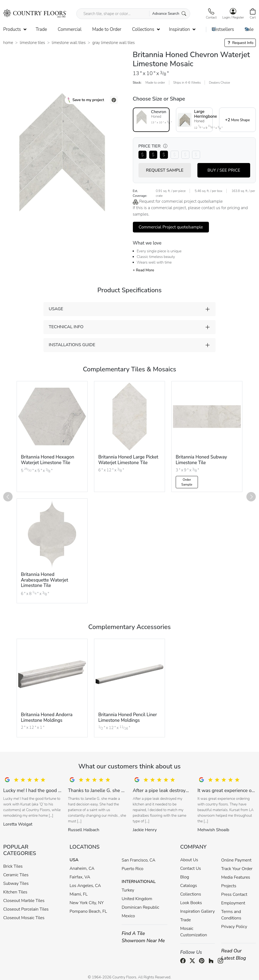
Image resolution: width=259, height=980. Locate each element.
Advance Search (169, 14)
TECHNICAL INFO (66, 327)
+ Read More (144, 270)
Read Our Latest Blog (234, 954)
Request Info (240, 43)
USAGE (56, 309)
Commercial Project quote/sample (171, 227)
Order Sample (187, 482)
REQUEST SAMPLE (165, 170)
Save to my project (86, 100)
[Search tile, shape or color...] (133, 14)
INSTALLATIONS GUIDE (72, 345)
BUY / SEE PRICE (224, 170)
